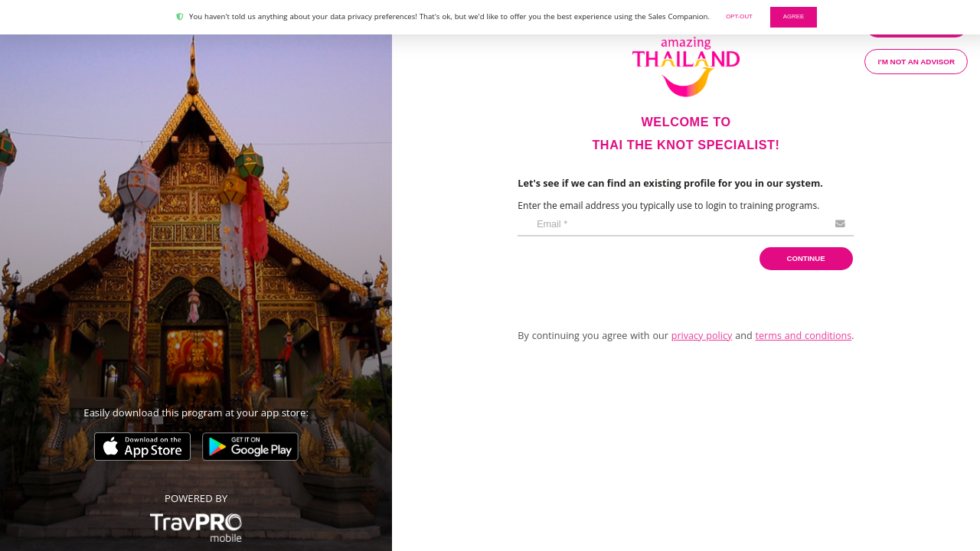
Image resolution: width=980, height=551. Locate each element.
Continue (806, 258)
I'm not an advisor (916, 62)
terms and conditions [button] (804, 336)
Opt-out (739, 16)
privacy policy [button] (702, 336)
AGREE (794, 16)
